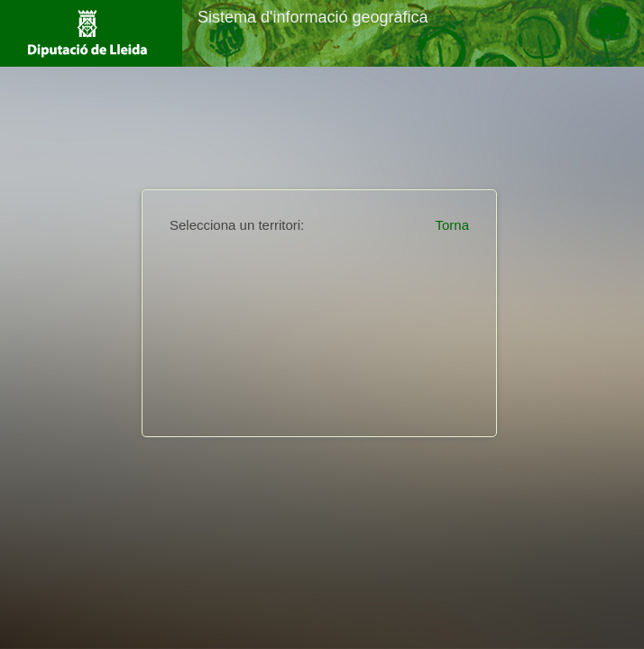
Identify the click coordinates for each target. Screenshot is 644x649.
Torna (452, 225)
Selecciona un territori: (237, 225)
